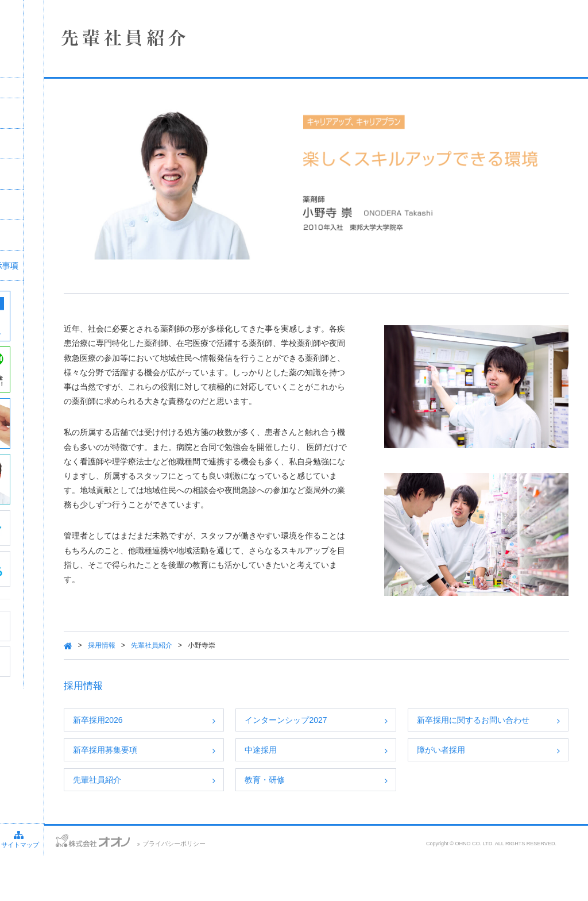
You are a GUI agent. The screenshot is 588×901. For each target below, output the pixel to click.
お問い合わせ (23, 884)
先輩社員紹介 (249, 650)
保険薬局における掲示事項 (89, 265)
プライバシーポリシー (274, 888)
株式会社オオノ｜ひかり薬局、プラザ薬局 (72, 44)
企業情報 (89, 113)
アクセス (70, 884)
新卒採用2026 (196, 725)
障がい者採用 (475, 768)
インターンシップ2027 (352, 725)
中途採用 (327, 768)
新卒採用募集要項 (203, 768)
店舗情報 (89, 144)
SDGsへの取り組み (89, 235)
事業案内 (89, 174)
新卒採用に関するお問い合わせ (504, 731)
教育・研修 (331, 811)
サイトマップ (119, 884)
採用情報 (89, 205)
